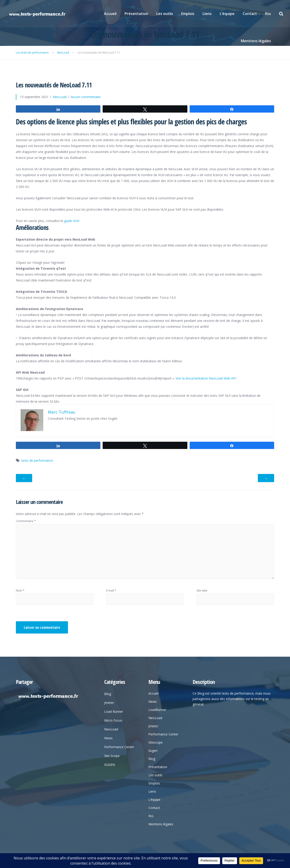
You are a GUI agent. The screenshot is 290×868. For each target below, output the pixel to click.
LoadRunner (157, 710)
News (108, 738)
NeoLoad (60, 97)
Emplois (188, 14)
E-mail (111, 591)
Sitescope (156, 742)
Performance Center (119, 747)
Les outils (165, 14)
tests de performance (37, 460)
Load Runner (114, 711)
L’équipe (227, 14)
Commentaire (26, 521)
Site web (202, 591)
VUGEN (110, 765)
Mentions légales (256, 41)
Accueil (110, 14)
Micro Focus (113, 720)
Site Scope (112, 756)
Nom (20, 591)
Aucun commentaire (86, 97)
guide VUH (72, 221)
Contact (250, 14)
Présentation (136, 14)
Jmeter (109, 703)
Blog (108, 694)
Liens (207, 14)
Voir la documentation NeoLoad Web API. (206, 378)
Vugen (153, 751)
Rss (268, 14)
